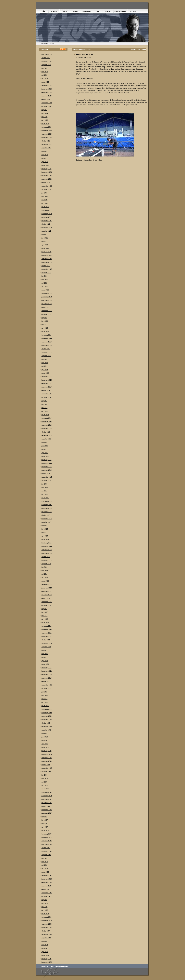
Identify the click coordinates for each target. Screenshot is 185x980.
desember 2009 (47, 716)
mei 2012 (44, 616)
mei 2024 (44, 117)
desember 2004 (47, 924)
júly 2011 (44, 650)
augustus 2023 (46, 148)
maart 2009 (45, 747)
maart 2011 (45, 664)
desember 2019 (47, 300)
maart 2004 (45, 955)
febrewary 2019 (46, 335)
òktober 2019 (46, 307)
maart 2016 (45, 456)
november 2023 (47, 138)
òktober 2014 (46, 515)
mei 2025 (44, 75)
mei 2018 (44, 366)
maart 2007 (45, 831)
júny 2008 (45, 779)
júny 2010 (45, 695)
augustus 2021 (46, 231)
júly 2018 (44, 359)
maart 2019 (45, 332)
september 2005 (47, 893)
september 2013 (47, 560)
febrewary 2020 (46, 293)
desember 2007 (47, 799)
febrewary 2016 (46, 460)
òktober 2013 (46, 557)
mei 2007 (44, 824)
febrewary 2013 (46, 584)
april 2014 (45, 536)
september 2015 (47, 477)
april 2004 (45, 952)
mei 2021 (44, 241)
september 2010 (47, 685)
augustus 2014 (46, 522)
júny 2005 (45, 903)
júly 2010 (44, 692)
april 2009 (45, 744)
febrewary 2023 (46, 169)
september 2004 (47, 934)
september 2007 (47, 810)
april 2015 (45, 494)
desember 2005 (47, 882)
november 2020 (47, 262)
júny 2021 (45, 238)
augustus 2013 (46, 564)
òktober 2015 (46, 474)
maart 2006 (45, 872)
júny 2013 (45, 571)
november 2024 (47, 96)
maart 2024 (45, 124)
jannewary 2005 (47, 921)
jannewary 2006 (47, 879)
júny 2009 (45, 737)
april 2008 (45, 785)
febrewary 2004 (46, 959)
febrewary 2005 (46, 917)
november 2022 (47, 179)
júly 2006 (44, 858)
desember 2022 (47, 176)
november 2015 (47, 470)
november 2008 (47, 761)
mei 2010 (44, 699)
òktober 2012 (46, 598)
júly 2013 (44, 567)
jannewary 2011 (47, 671)
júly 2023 (44, 151)
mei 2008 (44, 782)
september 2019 (47, 311)
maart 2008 (45, 789)
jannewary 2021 (47, 255)
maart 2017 (45, 415)
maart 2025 (45, 82)
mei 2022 (44, 200)
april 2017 (45, 411)
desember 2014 (47, 508)
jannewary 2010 (47, 713)
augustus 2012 (46, 605)
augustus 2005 (46, 896)
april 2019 (45, 328)
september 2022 (47, 186)
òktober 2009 (46, 723)
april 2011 (45, 661)
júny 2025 (45, 72)
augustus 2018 (46, 356)
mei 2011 (44, 657)
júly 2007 (44, 817)
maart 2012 (45, 623)
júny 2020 (45, 280)
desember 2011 (47, 633)
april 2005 (45, 910)
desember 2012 (47, 591)
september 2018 (47, 352)
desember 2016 (47, 425)
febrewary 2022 (46, 210)
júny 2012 (45, 612)
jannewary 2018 (47, 380)
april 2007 (45, 827)
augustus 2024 (46, 106)
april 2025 (45, 79)
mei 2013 (44, 574)
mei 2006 (44, 865)
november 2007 (47, 803)
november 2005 (47, 886)
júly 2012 (44, 609)
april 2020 (45, 287)
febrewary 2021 (46, 252)
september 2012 (47, 602)
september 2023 (47, 144)
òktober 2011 (46, 640)
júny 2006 (45, 862)
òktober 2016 (46, 432)
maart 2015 (45, 498)
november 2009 (47, 720)
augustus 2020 (46, 273)
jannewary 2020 (47, 297)
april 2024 (45, 120)
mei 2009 (44, 740)
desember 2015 (47, 467)
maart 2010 (45, 706)
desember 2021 (47, 217)
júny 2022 (45, 196)
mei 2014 (44, 533)
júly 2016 (44, 442)
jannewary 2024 (47, 131)
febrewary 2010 (46, 709)
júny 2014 (45, 529)
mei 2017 (44, 408)
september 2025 (47, 61)
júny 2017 (45, 404)
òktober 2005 (46, 889)
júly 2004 (44, 941)
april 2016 (45, 453)
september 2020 (47, 269)
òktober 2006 (46, 848)
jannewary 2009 (47, 754)
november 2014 (47, 512)
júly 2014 (44, 526)
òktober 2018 (46, 349)
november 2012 (47, 595)
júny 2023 (45, 155)
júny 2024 (45, 113)
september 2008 (47, 768)
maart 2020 (45, 290)
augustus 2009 (46, 730)
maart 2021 (45, 248)
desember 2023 (47, 134)
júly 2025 (44, 68)
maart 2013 (45, 581)
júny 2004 (45, 945)
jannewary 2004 (47, 962)
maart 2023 (45, 165)
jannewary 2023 (47, 172)
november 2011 (47, 636)
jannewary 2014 (47, 546)
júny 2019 (45, 321)
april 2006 (45, 869)
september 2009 (47, 727)
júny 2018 (45, 363)
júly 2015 (44, 484)
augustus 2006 (46, 855)
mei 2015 (44, 491)
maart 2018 (45, 373)
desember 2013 (47, 550)
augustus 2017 (46, 397)
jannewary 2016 (47, 463)
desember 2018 (47, 342)
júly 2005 (44, 900)
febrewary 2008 (46, 792)
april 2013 (45, 578)
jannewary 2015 (47, 505)
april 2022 (45, 203)
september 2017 (47, 394)
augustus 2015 (46, 481)
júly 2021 (44, 235)
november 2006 (47, 844)
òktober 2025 (46, 58)
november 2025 (47, 54)
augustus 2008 (46, 772)
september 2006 (47, 851)
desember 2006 (47, 841)
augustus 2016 (46, 439)
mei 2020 (44, 283)
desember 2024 (47, 92)
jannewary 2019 (47, 338)
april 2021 (45, 245)
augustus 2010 (46, 688)
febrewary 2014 (46, 543)
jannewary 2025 (47, 89)
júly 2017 (44, 401)
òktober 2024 (46, 99)
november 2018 (47, 345)
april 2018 (45, 370)
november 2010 (47, 678)
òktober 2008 (46, 765)
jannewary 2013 (47, 588)
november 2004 (47, 928)
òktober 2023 (46, 141)
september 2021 (47, 228)
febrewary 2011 (46, 668)
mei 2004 (44, 948)
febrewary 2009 (46, 751)
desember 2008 (47, 758)
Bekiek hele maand (139, 49)
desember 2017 (47, 384)
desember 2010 (47, 675)
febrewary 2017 (46, 418)
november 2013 (47, 553)
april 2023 (45, 162)
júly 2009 (44, 733)
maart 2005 (45, 914)
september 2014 (47, 519)
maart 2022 (45, 207)
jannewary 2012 (47, 630)
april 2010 (45, 702)
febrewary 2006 (46, 876)
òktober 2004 (46, 931)
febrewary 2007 (46, 834)
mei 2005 (44, 907)
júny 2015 (45, 487)
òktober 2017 (46, 390)
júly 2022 (44, 193)
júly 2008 (44, 775)
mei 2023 (44, 158)
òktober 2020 (46, 266)
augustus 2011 (46, 647)
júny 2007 (45, 820)
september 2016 (47, 435)
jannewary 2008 (47, 796)
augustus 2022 (46, 189)
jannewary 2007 (47, 837)
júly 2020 (44, 276)
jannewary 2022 (47, 214)
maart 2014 (45, 539)
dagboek (44, 43)
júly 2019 (44, 318)
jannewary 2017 (47, 422)
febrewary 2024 (46, 127)
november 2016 (47, 429)
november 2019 (47, 304)
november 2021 (47, 221)
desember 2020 (47, 259)
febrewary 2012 (46, 626)
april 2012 (45, 619)
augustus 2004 (46, 938)
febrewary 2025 (46, 86)
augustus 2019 (46, 314)
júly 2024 (44, 110)
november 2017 (47, 387)
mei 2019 (44, 325)
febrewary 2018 (46, 377)
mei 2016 (44, 449)
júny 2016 (45, 446)
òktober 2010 (46, 682)
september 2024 (47, 103)
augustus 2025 (46, 65)
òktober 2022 (46, 183)
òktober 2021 (46, 224)
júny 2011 (45, 654)
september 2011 (47, 643)
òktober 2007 (46, 806)
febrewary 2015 (46, 501)
